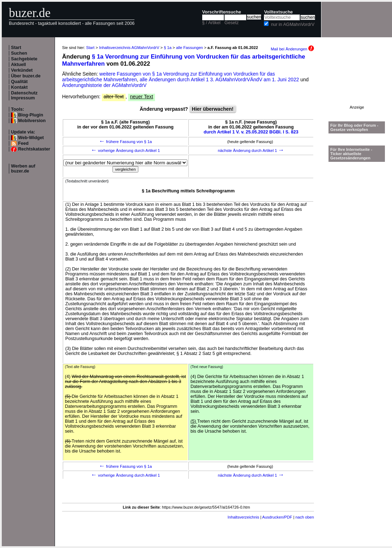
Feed (23, 143)
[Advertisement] (357, 83)
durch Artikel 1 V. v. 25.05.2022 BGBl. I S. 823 (251, 132)
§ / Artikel (211, 23)
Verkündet (22, 70)
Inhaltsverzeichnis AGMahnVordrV (129, 48)
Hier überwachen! (213, 109)
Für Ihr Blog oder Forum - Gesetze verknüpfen (354, 127)
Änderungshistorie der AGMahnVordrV (104, 85)
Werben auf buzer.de (23, 169)
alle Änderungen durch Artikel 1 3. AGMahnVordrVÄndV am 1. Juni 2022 (220, 80)
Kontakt (19, 87)
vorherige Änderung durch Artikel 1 (125, 150)
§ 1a (168, 48)
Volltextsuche (278, 12)
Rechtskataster (34, 149)
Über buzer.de (26, 76)
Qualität (19, 82)
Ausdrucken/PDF (277, 517)
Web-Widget (31, 138)
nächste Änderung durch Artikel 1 (251, 150)
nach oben (305, 517)
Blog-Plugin (31, 115)
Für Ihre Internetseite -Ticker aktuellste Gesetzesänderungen (351, 154)
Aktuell (18, 65)
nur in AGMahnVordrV (293, 24)
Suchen (19, 53)
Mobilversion (32, 121)
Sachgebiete (24, 59)
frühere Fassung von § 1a (125, 142)
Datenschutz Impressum (24, 95)
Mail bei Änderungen (292, 49)
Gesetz (232, 23)
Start (16, 48)
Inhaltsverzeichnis (244, 517)
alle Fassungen (189, 48)
